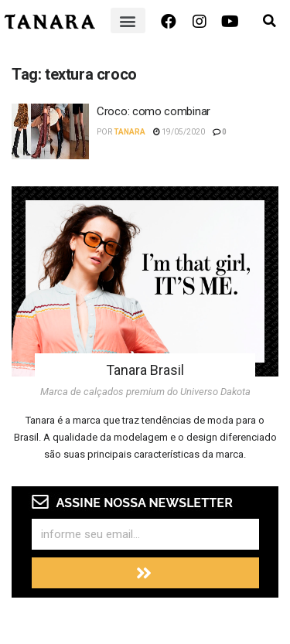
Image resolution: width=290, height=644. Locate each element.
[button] (128, 20)
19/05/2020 (179, 132)
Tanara (130, 132)
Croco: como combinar (154, 111)
